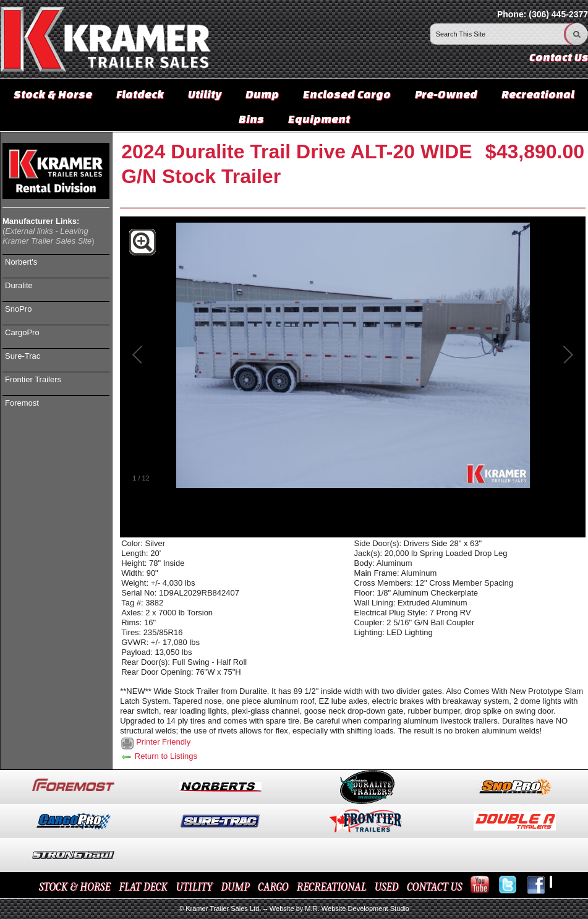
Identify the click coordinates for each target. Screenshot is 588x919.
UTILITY (194, 887)
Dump (262, 94)
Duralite (19, 285)
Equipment (319, 119)
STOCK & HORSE (75, 887)
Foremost (22, 403)
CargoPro (22, 332)
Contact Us (559, 57)
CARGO (273, 887)
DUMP (235, 887)
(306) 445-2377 (558, 14)
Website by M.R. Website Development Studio (339, 908)
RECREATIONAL (331, 887)
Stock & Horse (53, 94)
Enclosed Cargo (347, 94)
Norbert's (21, 262)
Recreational (538, 94)
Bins (251, 119)
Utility (205, 94)
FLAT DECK (143, 887)
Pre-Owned (446, 94)
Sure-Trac (23, 356)
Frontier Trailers (33, 379)
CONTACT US (434, 887)
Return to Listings (159, 756)
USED (387, 887)
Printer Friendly (163, 742)
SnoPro (18, 309)
